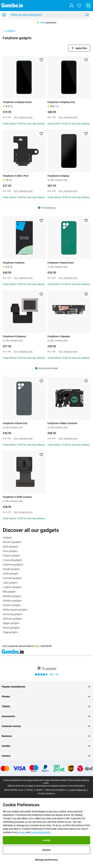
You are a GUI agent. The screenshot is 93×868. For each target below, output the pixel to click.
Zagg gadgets (10, 632)
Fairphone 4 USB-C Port (16, 176)
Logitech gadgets (12, 587)
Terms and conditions (55, 790)
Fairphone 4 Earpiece (14, 336)
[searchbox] (47, 15)
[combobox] (49, 15)
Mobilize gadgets (12, 596)
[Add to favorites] (41, 60)
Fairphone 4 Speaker (59, 336)
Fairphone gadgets (13, 565)
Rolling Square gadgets (15, 610)
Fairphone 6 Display (58, 176)
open (37, 646)
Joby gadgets (10, 583)
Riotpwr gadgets (12, 605)
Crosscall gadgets (12, 560)
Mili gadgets (9, 592)
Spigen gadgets (11, 623)
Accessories (46, 716)
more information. (77, 786)
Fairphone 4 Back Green (61, 263)
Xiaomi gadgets (11, 628)
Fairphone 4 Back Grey (15, 423)
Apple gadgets (10, 547)
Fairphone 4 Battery (14, 263)
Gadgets (9, 31)
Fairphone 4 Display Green (17, 102)
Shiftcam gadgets (12, 619)
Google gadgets (11, 569)
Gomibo (46, 746)
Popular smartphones (46, 687)
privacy (22, 832)
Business (46, 736)
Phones (46, 697)
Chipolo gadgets (11, 556)
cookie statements (41, 832)
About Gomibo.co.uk (14, 790)
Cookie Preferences (77, 790)
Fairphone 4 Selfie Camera (17, 497)
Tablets (46, 706)
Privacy (30, 790)
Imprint (39, 790)
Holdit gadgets (11, 574)
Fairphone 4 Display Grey (61, 102)
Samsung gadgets (13, 614)
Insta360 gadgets (12, 578)
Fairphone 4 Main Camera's (62, 423)
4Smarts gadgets (12, 542)
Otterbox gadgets (12, 601)
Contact (46, 756)
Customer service (46, 726)
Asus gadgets (10, 551)
